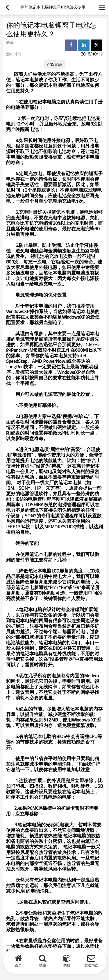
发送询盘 (91, 965)
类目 (67, 965)
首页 (18, 965)
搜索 (43, 965)
